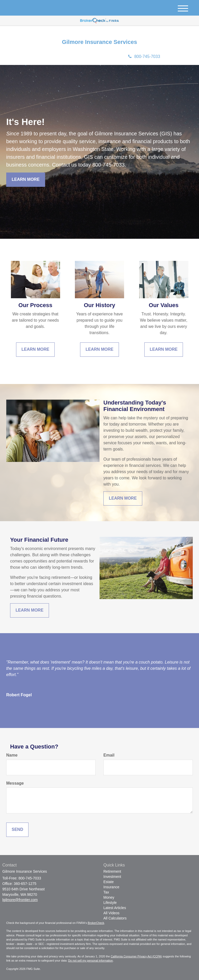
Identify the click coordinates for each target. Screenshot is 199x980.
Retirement (112, 871)
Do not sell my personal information (90, 961)
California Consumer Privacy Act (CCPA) (136, 956)
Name (12, 755)
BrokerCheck (96, 923)
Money (109, 897)
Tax (106, 892)
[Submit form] (17, 830)
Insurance (111, 887)
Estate (109, 882)
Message (15, 783)
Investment (112, 877)
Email (109, 755)
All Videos (111, 913)
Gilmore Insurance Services (99, 42)
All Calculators (115, 918)
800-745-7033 (144, 57)
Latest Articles (115, 908)
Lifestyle (110, 903)
